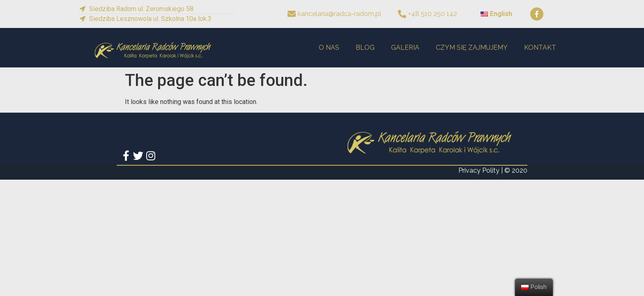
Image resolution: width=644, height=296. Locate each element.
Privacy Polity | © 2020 (493, 170)
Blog (365, 47)
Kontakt (540, 47)
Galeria (405, 47)
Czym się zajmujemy (472, 47)
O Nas (329, 47)
